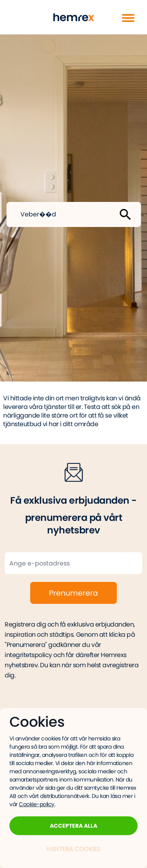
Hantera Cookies (73, 849)
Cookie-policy (37, 804)
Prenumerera (73, 593)
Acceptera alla (73, 826)
